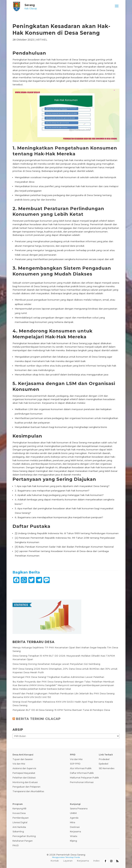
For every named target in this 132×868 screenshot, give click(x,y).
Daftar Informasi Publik (82, 773)
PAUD (16, 845)
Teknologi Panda (73, 857)
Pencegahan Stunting (24, 836)
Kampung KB (19, 809)
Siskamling (18, 832)
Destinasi (75, 827)
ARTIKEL (42, 40)
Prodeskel (104, 759)
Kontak (55, 861)
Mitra (73, 822)
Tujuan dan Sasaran (23, 759)
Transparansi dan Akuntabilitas (28, 791)
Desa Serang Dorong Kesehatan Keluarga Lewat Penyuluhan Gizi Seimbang (56, 664)
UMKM (73, 813)
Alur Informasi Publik (81, 768)
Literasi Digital (20, 822)
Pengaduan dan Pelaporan (26, 787)
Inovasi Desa (19, 813)
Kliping (73, 841)
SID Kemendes (107, 768)
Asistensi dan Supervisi (24, 768)
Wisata (74, 836)
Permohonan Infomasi (82, 782)
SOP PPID (75, 764)
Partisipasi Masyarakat (24, 773)
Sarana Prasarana (79, 809)
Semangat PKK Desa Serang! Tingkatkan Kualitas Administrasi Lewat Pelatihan (58, 677)
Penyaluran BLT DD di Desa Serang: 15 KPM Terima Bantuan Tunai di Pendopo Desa (61, 710)
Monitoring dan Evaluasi (25, 782)
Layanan (68, 861)
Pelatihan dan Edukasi (24, 778)
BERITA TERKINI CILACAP (38, 719)
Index (96, 861)
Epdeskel (104, 764)
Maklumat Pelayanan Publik (84, 778)
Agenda (74, 818)
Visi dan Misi (19, 764)
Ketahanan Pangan (23, 841)
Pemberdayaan (21, 818)
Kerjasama (75, 832)
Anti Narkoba (19, 827)
